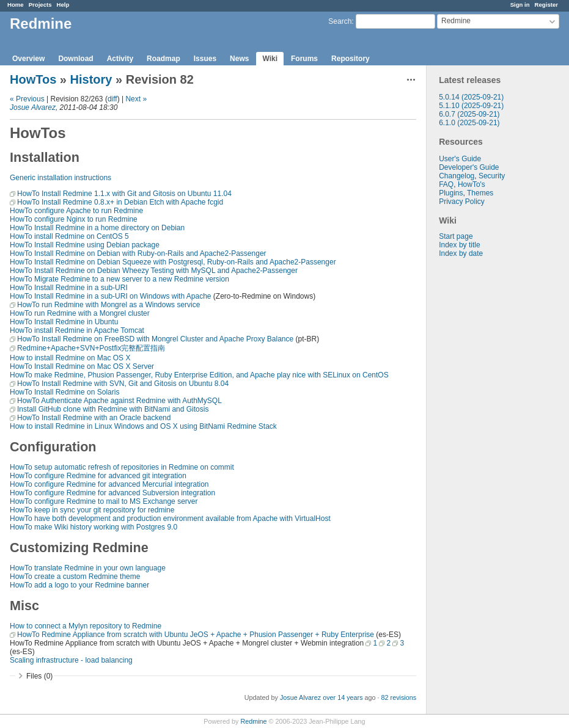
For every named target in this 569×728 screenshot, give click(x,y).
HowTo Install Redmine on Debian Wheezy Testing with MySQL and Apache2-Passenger (154, 271)
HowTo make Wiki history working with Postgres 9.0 (94, 527)
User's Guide (460, 159)
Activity (120, 59)
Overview (28, 59)
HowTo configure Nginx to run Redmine (74, 219)
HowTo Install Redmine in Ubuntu (64, 322)
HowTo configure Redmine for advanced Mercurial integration (109, 484)
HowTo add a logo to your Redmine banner (79, 585)
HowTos (33, 79)
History (91, 79)
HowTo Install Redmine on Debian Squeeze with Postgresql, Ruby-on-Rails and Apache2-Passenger (173, 262)
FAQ (446, 184)
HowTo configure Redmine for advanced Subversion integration (112, 493)
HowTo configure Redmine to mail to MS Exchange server (104, 501)
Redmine (253, 721)
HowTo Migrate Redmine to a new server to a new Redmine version (119, 279)
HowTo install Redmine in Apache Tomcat (77, 330)
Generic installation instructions (61, 178)
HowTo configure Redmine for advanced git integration (98, 476)
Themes (480, 193)
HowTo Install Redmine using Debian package (85, 245)
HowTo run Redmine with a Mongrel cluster (80, 313)
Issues (205, 59)
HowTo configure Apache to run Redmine (76, 211)
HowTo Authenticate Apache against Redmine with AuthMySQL (119, 401)
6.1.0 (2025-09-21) (469, 123)
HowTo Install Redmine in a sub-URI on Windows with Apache (110, 296)
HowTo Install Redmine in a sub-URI (69, 288)
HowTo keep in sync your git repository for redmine (92, 510)
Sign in (520, 5)
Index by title (459, 245)
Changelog (457, 176)
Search (340, 21)
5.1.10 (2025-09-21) (471, 106)
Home (16, 5)
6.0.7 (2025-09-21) (469, 114)
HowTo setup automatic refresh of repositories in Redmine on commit (122, 467)
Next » (136, 99)
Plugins (451, 193)
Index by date (461, 253)
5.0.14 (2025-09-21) (471, 97)
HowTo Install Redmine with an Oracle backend (94, 418)
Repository (351, 59)
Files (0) (39, 676)
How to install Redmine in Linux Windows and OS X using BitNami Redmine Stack (143, 426)
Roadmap (163, 59)
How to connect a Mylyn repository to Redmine (86, 626)
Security (492, 176)
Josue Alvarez (33, 107)
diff (112, 99)
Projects (40, 5)
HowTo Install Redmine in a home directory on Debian (97, 228)
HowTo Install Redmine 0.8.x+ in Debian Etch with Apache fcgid (120, 202)
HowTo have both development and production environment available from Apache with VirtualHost (170, 519)
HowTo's (472, 184)
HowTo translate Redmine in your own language (88, 568)
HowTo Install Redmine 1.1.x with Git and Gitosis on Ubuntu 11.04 (124, 194)
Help (63, 5)
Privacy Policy (462, 202)
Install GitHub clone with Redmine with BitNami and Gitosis (113, 409)
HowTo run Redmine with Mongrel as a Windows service (108, 305)
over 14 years (343, 697)
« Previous (27, 99)
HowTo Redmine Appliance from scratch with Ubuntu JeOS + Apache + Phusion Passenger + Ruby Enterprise (196, 635)
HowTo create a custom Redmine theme (75, 577)
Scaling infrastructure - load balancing (71, 660)
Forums (304, 59)
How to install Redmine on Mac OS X (70, 358)
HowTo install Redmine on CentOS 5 (69, 236)
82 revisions (399, 697)
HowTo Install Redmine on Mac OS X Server (82, 366)
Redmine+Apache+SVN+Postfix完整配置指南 (91, 348)
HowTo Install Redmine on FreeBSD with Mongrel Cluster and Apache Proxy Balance (155, 339)
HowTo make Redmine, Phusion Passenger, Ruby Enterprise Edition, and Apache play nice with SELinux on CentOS (199, 375)
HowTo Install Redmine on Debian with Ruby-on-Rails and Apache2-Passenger (138, 253)
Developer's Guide (469, 167)
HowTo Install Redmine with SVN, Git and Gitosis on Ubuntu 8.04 (123, 384)
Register (546, 5)
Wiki (270, 59)
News (239, 59)
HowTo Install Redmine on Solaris (64, 392)
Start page (456, 236)
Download (75, 59)
